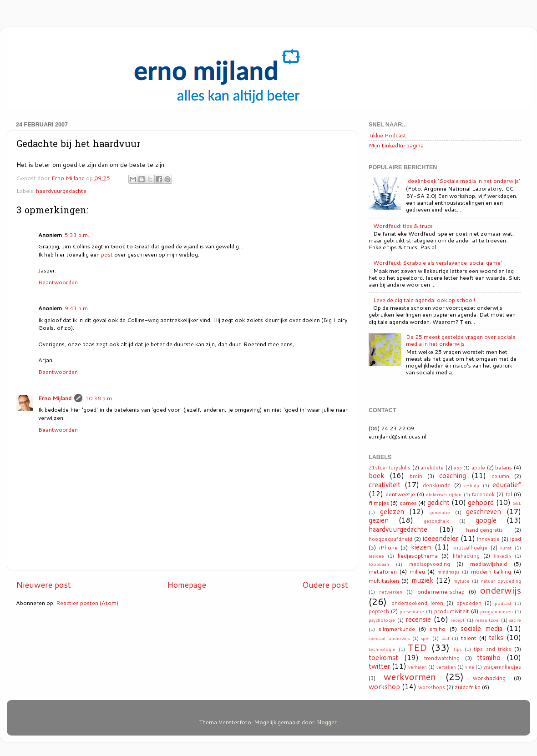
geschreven (484, 511)
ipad (516, 539)
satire (515, 620)
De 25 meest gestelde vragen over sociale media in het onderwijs (461, 340)
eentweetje (400, 494)
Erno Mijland (55, 398)
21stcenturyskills (390, 468)
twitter (379, 666)
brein (416, 476)
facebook (483, 494)
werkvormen (410, 676)
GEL (517, 503)
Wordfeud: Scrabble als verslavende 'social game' (438, 262)
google (486, 520)
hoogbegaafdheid (390, 539)
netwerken (391, 592)
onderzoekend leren (417, 603)
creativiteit (385, 484)
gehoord (481, 502)
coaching (453, 475)
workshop (384, 686)
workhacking (489, 678)
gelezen (392, 511)
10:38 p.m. (99, 398)
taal (445, 638)
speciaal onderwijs (389, 638)
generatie (440, 512)
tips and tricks (492, 649)
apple (478, 468)
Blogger (326, 722)
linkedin (502, 556)
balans (504, 467)
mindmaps (448, 572)
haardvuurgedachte (61, 191)
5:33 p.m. (77, 235)
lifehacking (466, 556)
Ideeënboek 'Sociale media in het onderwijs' (463, 181)
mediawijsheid (489, 564)
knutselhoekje (470, 548)
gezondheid (437, 521)
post (107, 254)
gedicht (438, 502)
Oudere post (325, 585)
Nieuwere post (43, 585)
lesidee (376, 556)
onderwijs (501, 590)
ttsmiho (489, 657)
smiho (438, 629)
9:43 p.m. (77, 308)
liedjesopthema (418, 555)
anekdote (432, 468)
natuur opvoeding (501, 581)
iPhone (388, 547)
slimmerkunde (397, 629)
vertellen (446, 667)
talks (496, 637)
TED (417, 647)
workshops (432, 687)
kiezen (421, 547)
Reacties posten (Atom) (87, 603)
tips (458, 649)
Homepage (187, 585)
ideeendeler (441, 538)
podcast (503, 603)
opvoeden (469, 603)
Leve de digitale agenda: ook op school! (424, 300)
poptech (379, 611)
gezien (379, 520)
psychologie (382, 620)
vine (470, 667)
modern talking (491, 571)
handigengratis (484, 530)
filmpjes (379, 503)
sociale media (481, 628)
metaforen (383, 571)
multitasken (384, 580)
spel (425, 638)
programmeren (496, 611)
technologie (382, 649)
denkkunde (437, 485)
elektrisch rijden (444, 494)
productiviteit (452, 611)
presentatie (412, 611)
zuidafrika (468, 687)
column (500, 476)
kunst (506, 548)
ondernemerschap (441, 591)
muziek (422, 580)
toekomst (383, 657)
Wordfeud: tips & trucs (403, 226)
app (458, 468)
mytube (461, 581)
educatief (507, 484)
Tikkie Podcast (388, 135)
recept (458, 620)
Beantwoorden (58, 282)
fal (509, 494)
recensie (418, 619)
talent (469, 638)
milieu (417, 571)
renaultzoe (487, 620)
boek (376, 475)
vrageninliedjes (502, 667)
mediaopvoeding (430, 564)
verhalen (418, 667)
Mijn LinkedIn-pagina (396, 145)
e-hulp (472, 485)
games (408, 503)
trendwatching (442, 658)
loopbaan (379, 564)
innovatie (488, 539)
